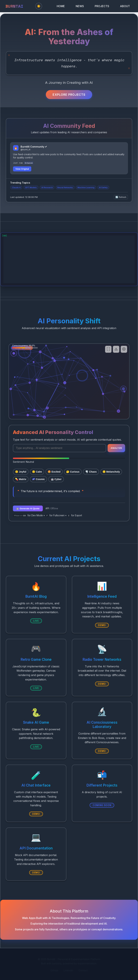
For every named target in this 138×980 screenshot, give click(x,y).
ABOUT (125, 6)
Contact (83, 970)
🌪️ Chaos (91, 472)
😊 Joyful (21, 472)
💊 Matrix (21, 479)
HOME (61, 6)
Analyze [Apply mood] (116, 448)
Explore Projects (69, 95)
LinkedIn (68, 970)
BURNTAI (14, 6)
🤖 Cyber (56, 479)
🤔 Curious (73, 472)
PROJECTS (102, 6)
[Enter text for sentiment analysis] (59, 448)
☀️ (39, 6)
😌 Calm (37, 472)
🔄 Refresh (121, 197)
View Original (22, 169)
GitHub (54, 970)
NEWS (80, 6)
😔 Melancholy (111, 472)
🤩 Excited (54, 472)
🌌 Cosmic (38, 479)
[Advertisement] (69, 259)
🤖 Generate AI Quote (28, 509)
